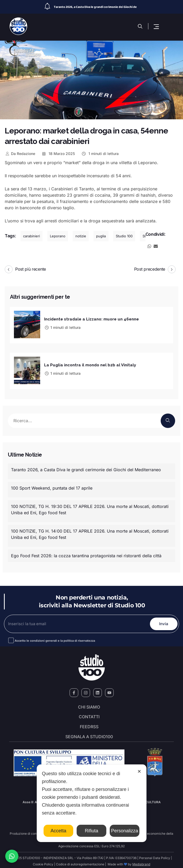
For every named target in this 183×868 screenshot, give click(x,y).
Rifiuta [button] (91, 831)
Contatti (89, 715)
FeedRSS (89, 725)
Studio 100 (124, 236)
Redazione (20, 154)
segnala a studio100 (89, 735)
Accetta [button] (58, 831)
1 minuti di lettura (100, 154)
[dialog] (91, 803)
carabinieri (32, 236)
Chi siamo (89, 705)
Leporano (58, 236)
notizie (81, 236)
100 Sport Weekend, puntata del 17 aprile (52, 486)
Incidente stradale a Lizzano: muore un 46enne (91, 319)
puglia (101, 236)
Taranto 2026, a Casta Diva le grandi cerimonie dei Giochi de (95, 7)
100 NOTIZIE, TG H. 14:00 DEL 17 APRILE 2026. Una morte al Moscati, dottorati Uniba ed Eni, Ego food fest (90, 532)
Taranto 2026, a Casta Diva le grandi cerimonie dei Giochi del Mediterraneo (86, 468)
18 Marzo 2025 (58, 154)
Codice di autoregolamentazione (80, 862)
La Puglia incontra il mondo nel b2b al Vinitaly (90, 363)
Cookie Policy (43, 862)
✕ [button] (139, 771)
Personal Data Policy (155, 856)
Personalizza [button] (125, 831)
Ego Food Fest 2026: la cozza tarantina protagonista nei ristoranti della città (86, 554)
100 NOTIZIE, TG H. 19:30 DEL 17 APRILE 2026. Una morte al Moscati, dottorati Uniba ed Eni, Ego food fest (90, 507)
